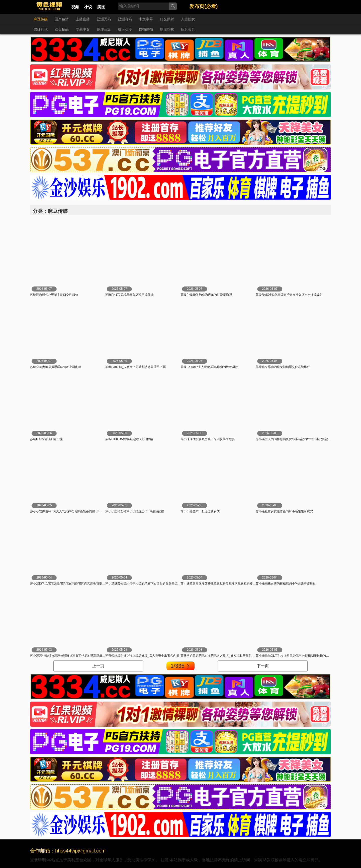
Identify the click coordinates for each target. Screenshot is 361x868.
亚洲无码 (104, 19)
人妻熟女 (188, 19)
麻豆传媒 (41, 19)
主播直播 (83, 19)
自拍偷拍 (146, 29)
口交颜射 (167, 19)
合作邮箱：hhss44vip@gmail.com (68, 851)
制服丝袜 (167, 29)
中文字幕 (146, 19)
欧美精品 (62, 29)
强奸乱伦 (41, 29)
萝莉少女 (83, 29)
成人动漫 (125, 29)
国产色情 (62, 19)
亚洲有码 (125, 19)
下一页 (263, 666)
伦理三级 (104, 29)
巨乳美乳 (188, 29)
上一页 (98, 666)
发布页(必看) (203, 6)
